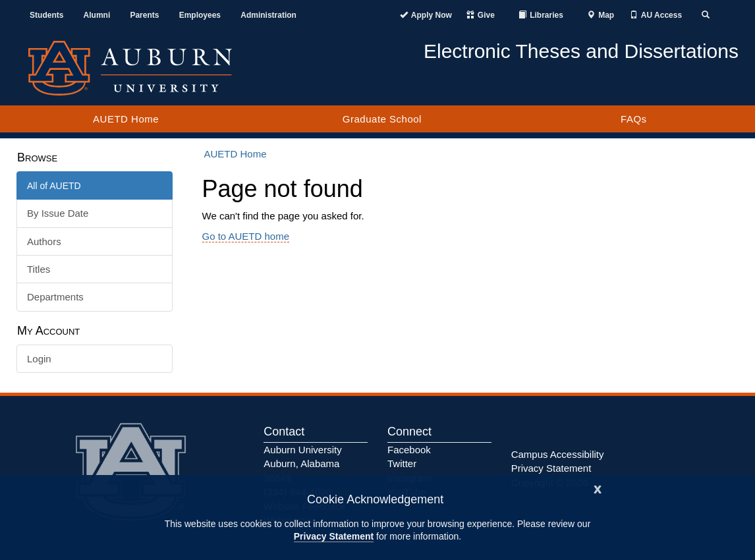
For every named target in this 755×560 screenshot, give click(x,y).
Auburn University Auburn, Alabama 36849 (302, 464)
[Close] (598, 488)
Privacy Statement (334, 536)
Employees (200, 15)
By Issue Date (58, 213)
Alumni (97, 15)
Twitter (402, 463)
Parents (144, 15)
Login (39, 359)
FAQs (634, 119)
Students (46, 15)
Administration (268, 15)
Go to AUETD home (246, 236)
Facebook (409, 450)
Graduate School (382, 119)
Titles (39, 269)
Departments (55, 297)
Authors (44, 241)
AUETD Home (126, 119)
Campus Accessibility (558, 454)
